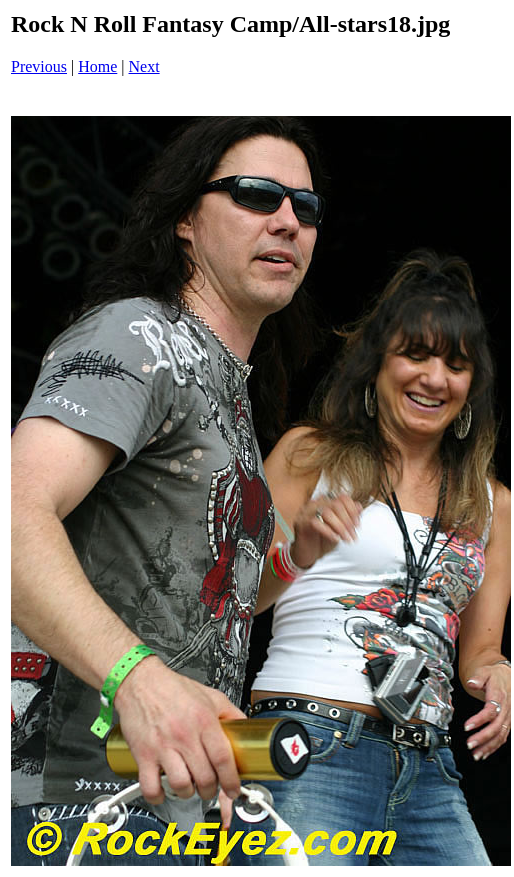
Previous (39, 66)
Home (97, 66)
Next (144, 66)
